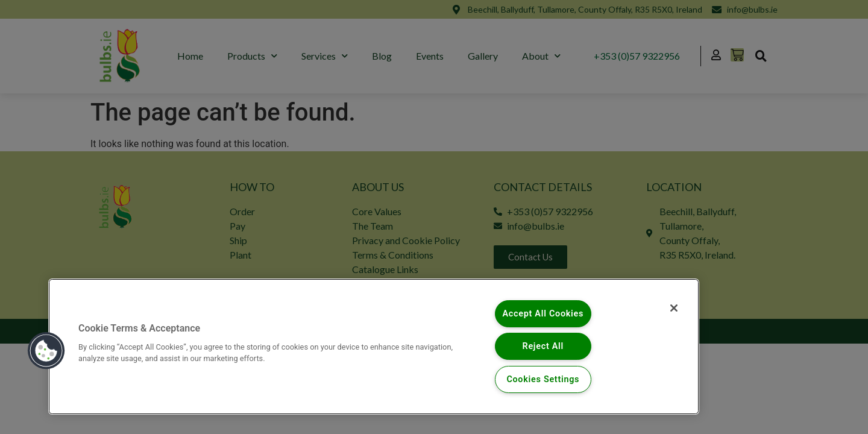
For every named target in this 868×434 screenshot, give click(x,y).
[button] (46, 351)
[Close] (674, 308)
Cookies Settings (543, 379)
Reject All (543, 346)
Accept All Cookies (543, 314)
